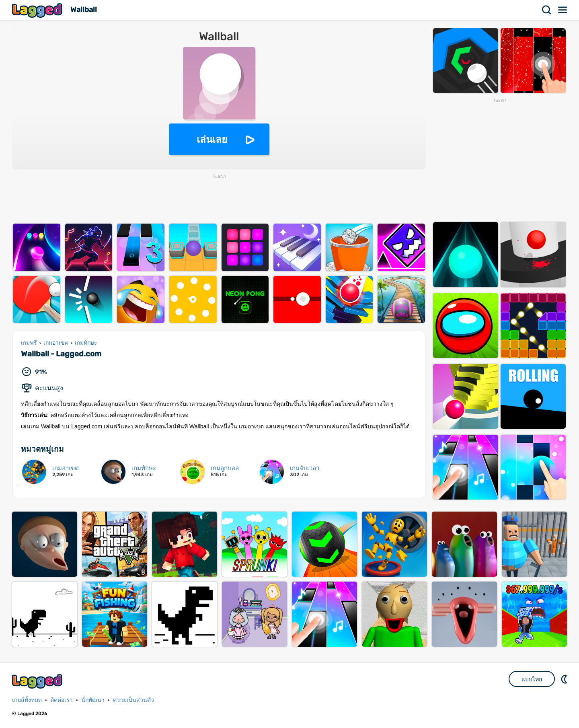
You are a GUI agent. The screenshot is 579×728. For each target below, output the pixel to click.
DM (565, 679)
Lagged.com (38, 681)
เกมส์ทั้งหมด (27, 700)
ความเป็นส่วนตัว (133, 700)
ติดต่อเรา (62, 700)
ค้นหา (547, 10)
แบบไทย (532, 679)
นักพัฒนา (93, 700)
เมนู (563, 10)
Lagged (38, 10)
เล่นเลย (212, 139)
